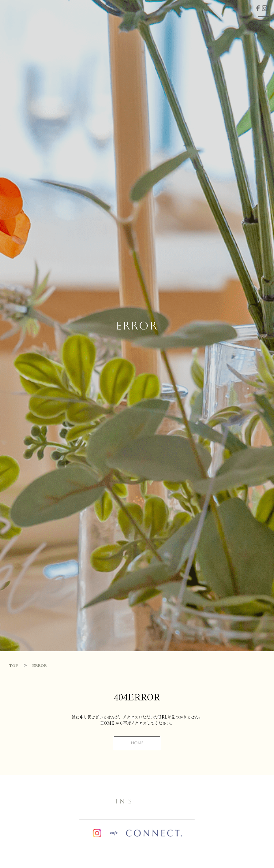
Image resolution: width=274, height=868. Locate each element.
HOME (137, 743)
